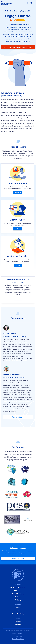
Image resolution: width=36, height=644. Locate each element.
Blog (18, 611)
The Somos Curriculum (18, 588)
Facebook (18, 622)
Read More (18, 229)
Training (18, 600)
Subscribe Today (18, 559)
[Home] (7, 3)
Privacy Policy (18, 636)
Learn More (18, 192)
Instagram (18, 625)
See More (18, 265)
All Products (18, 591)
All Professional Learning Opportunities (18, 47)
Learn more (18, 299)
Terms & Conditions (18, 639)
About (18, 608)
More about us (18, 417)
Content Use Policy (18, 614)
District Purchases (18, 594)
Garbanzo (18, 597)
